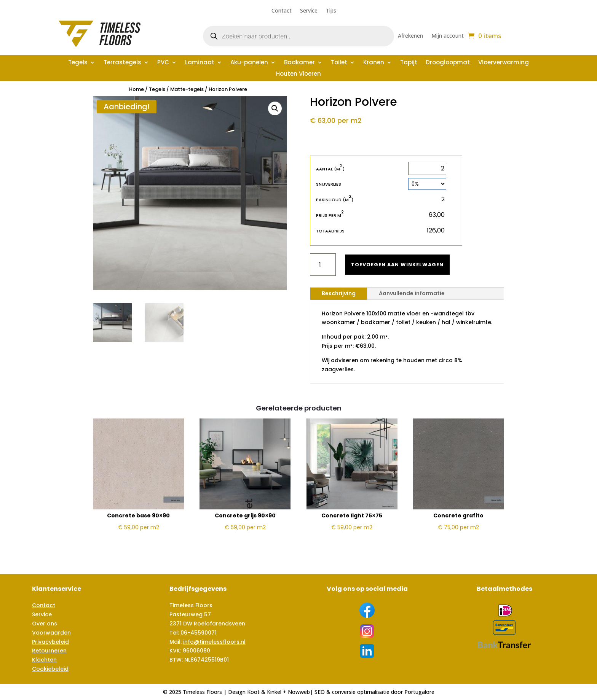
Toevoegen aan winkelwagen (401, 264)
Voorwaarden (51, 633)
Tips (331, 11)
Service (309, 11)
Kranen (374, 63)
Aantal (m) (330, 169)
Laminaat (200, 63)
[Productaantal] (323, 265)
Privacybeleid (50, 642)
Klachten (44, 660)
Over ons (45, 624)
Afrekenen (410, 36)
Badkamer (299, 63)
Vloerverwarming (504, 63)
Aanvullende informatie (412, 293)
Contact (282, 11)
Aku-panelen (249, 63)
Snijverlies (329, 184)
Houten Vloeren (298, 74)
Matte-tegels (187, 89)
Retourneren (49, 651)
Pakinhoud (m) (335, 200)
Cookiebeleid (50, 669)
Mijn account (448, 36)
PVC (163, 63)
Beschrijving (339, 293)
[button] (275, 108)
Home (136, 89)
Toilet (339, 63)
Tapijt (409, 63)
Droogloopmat (448, 63)
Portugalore (419, 692)
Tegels (78, 63)
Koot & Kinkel (264, 692)
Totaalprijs (330, 231)
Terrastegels (122, 63)
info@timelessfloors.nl (214, 642)
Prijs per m (330, 215)
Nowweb (299, 692)
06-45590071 (199, 633)
